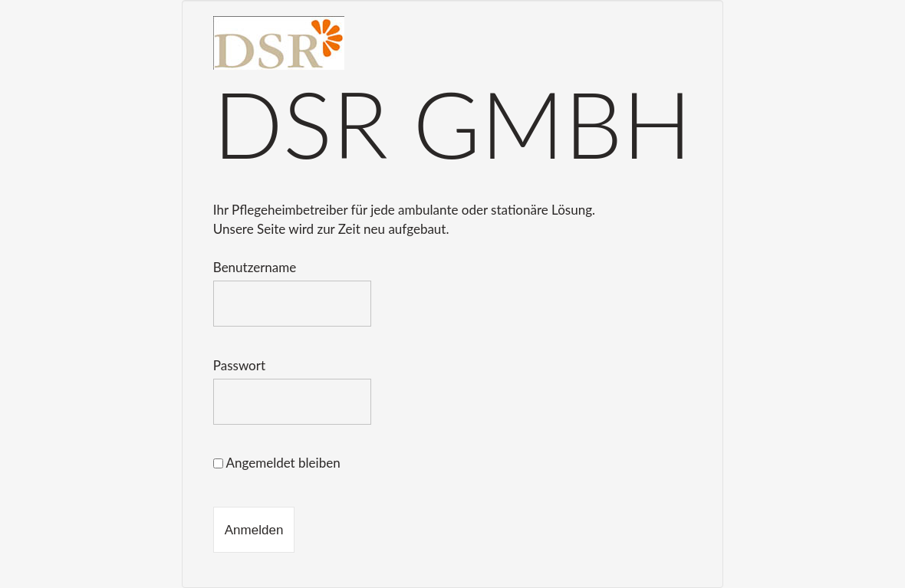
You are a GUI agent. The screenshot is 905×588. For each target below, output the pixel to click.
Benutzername (255, 267)
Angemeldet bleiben (277, 463)
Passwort (239, 365)
